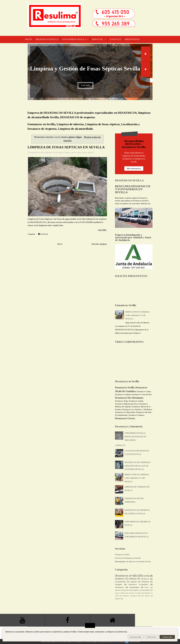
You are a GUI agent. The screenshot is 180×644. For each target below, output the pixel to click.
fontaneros (120, 579)
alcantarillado (120, 582)
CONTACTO (117, 39)
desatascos (145, 579)
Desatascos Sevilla (122, 555)
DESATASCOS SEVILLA (47, 39)
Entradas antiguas (99, 244)
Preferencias (152, 637)
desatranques (134, 587)
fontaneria (48, 152)
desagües (118, 584)
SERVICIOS (99, 39)
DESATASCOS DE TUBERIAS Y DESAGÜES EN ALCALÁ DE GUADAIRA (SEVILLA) (138, 466)
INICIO (28, 39)
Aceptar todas (167, 637)
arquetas (134, 582)
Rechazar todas (136, 637)
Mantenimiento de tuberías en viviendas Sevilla (133, 562)
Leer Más (102, 230)
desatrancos (119, 587)
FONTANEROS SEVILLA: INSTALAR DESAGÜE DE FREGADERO (135, 437)
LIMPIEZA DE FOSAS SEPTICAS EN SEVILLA (66, 147)
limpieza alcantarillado (141, 590)
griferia (127, 590)
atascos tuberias (120, 593)
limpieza (68, 152)
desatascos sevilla (37, 152)
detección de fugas (135, 593)
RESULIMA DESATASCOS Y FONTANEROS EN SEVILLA (133, 189)
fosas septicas (58, 152)
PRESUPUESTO (135, 39)
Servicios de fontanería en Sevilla (128, 558)
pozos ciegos (77, 152)
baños (147, 587)
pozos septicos (88, 152)
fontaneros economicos (130, 596)
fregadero (118, 599)
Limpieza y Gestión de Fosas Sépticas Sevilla (85, 69)
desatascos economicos (138, 584)
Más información (134, 168)
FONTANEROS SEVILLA (75, 39)
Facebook (43, 234)
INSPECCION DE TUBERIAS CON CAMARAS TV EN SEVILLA (137, 315)
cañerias (118, 590)
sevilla (146, 576)
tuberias (133, 579)
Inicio (60, 244)
